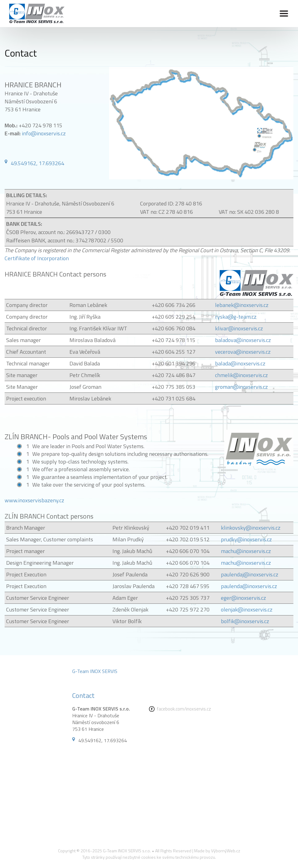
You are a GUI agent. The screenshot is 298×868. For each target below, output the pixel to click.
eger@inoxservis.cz (243, 598)
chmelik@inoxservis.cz (241, 375)
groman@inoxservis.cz (241, 387)
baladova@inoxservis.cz (243, 340)
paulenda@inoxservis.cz (249, 586)
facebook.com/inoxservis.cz (184, 709)
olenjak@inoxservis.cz (247, 609)
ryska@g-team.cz (236, 317)
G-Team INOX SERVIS (95, 671)
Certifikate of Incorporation (37, 258)
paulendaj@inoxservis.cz (250, 574)
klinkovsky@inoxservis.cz (251, 528)
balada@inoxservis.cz (240, 363)
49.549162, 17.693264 (37, 163)
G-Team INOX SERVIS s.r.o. (127, 851)
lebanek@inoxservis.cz (242, 305)
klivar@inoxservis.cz (239, 328)
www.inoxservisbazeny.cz (34, 500)
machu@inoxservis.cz (246, 551)
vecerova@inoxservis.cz (243, 352)
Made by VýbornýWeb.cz (217, 851)
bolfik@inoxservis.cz (245, 621)
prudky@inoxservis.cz (246, 539)
